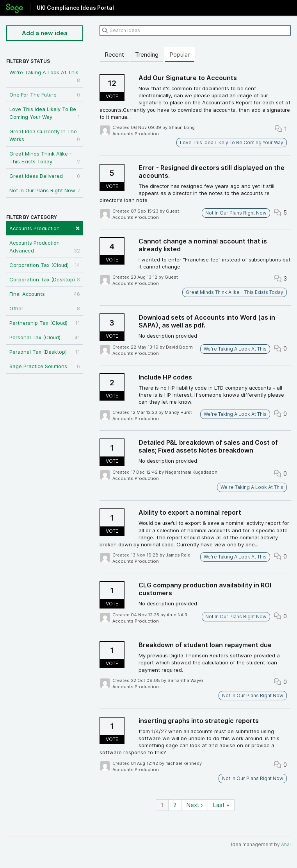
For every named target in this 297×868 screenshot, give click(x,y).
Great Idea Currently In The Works (45, 136)
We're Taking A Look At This (45, 77)
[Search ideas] (195, 30)
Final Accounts (45, 294)
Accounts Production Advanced (45, 247)
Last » (221, 805)
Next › (195, 805)
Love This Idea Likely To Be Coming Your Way (45, 113)
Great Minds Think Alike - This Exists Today (45, 158)
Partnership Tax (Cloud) (45, 323)
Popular (180, 55)
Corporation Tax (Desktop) (45, 279)
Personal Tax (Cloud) (45, 337)
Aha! (286, 844)
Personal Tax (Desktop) (45, 352)
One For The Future (45, 95)
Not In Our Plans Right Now (45, 190)
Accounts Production (45, 228)
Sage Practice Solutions (45, 366)
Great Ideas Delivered (45, 176)
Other (45, 308)
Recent (114, 55)
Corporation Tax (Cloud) (45, 265)
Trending (147, 55)
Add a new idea (45, 33)
